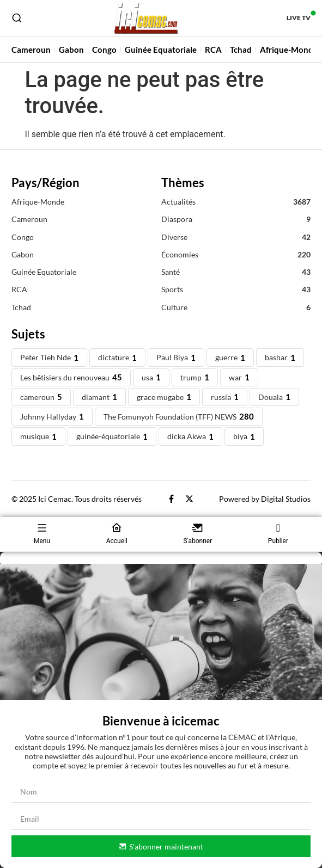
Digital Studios (286, 499)
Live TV (299, 18)
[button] (161, 558)
